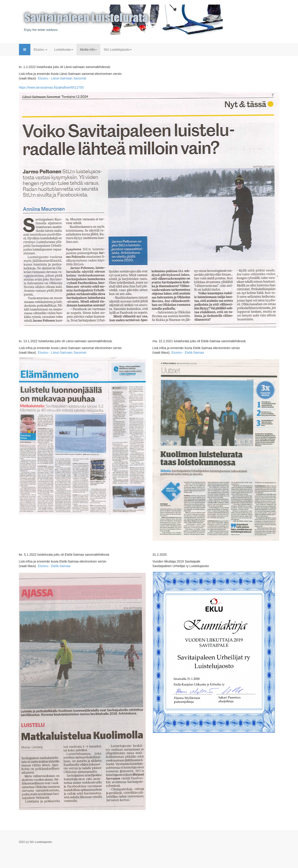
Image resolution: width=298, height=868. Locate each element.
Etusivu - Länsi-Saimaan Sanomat (63, 78)
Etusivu (41, 50)
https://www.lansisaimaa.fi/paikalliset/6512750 (51, 87)
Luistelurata (63, 50)
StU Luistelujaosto (118, 50)
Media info (88, 50)
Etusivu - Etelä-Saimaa (188, 352)
